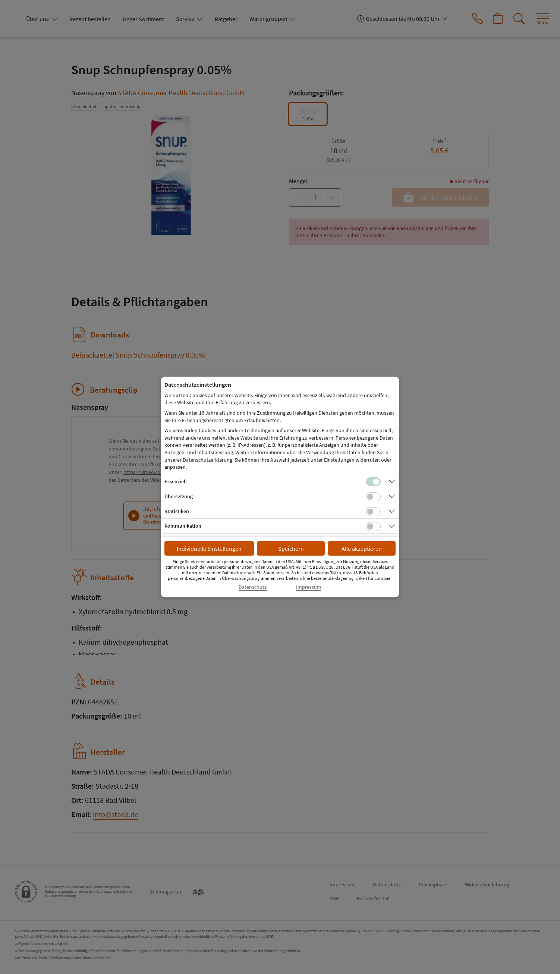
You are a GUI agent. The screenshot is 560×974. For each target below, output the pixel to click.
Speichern (291, 549)
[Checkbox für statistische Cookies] (373, 512)
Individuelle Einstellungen (209, 549)
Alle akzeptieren (362, 549)
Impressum (309, 587)
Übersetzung (179, 496)
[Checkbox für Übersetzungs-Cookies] (373, 497)
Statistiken (177, 511)
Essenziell (176, 481)
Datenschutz (253, 587)
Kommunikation (183, 526)
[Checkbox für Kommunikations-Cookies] (373, 527)
